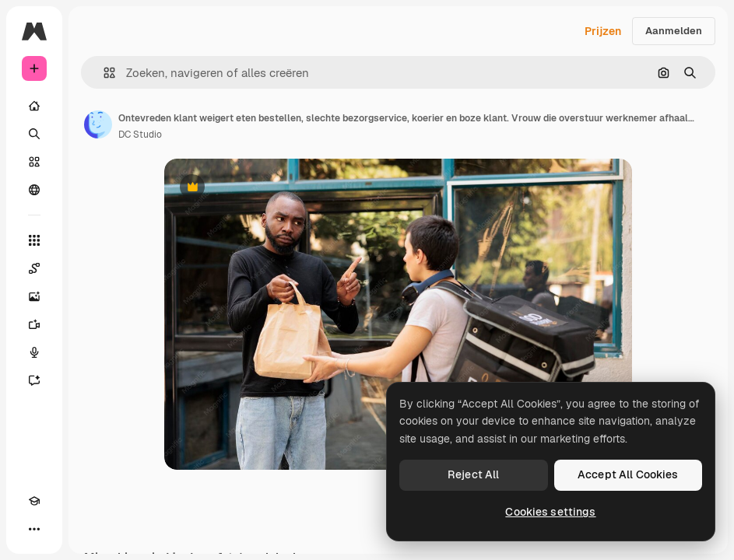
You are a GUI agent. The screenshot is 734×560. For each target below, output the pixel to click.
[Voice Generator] (34, 352)
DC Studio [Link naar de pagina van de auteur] (140, 135)
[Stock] (34, 162)
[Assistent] (34, 380)
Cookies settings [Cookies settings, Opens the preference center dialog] (550, 512)
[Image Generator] (34, 296)
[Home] (34, 106)
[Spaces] (34, 268)
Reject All (473, 474)
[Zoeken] (34, 134)
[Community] (34, 190)
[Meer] (34, 529)
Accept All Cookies (628, 474)
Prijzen (603, 31)
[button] (103, 73)
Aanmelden (674, 31)
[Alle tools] (34, 240)
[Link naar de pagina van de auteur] (98, 124)
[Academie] (34, 501)
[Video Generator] (34, 324)
